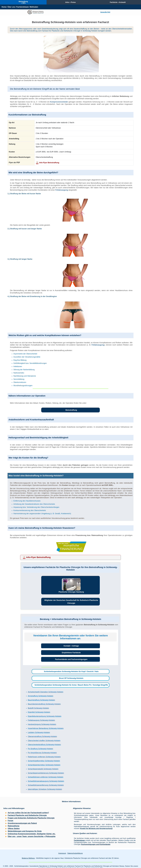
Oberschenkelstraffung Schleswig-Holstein (44, 745)
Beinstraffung (71, 410)
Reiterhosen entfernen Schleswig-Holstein (44, 757)
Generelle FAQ (105, 12)
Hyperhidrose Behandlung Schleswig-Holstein (46, 728)
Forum (10, 821)
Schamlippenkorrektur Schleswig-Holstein (44, 765)
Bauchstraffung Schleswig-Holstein (41, 700)
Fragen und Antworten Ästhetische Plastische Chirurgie (31, 818)
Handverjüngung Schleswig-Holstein (42, 724)
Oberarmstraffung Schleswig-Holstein (42, 736)
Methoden (34, 7)
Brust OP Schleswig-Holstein (71, 678)
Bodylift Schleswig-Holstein (38, 708)
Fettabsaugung (62, 190)
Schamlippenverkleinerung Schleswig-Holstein (46, 773)
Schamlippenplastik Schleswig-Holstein (43, 769)
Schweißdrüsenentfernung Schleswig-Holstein (46, 785)
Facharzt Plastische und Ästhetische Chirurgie (27, 815)
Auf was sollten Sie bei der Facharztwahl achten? (28, 813)
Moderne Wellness (28, 858)
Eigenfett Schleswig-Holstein (39, 712)
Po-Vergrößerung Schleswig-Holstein (42, 753)
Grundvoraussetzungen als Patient (22, 823)
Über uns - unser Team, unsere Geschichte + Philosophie (32, 836)
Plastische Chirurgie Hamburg (71, 592)
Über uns (11, 7)
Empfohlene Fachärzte (71, 653)
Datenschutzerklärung (75, 853)
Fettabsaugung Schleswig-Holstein (41, 720)
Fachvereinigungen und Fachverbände (96, 844)
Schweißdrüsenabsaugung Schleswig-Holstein (46, 781)
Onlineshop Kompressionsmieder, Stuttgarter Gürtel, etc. (32, 834)
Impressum (62, 853)
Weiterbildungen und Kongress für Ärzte (25, 831)
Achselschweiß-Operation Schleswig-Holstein (46, 692)
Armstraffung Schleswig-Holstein (41, 696)
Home (4, 7)
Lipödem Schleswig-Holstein (39, 732)
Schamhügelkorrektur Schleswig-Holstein (44, 761)
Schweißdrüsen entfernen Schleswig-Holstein (46, 777)
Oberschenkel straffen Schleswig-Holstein (44, 741)
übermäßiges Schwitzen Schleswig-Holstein (45, 789)
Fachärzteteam (23, 7)
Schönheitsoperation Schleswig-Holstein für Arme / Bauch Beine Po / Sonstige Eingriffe (71, 685)
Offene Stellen (14, 829)
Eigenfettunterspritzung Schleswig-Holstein (45, 716)
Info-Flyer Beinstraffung (49, 163)
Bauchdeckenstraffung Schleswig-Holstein (44, 704)
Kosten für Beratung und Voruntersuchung (96, 828)
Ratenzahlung (14, 826)
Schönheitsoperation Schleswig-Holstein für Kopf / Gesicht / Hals (71, 671)
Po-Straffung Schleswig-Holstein (40, 749)
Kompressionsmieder (59, 102)
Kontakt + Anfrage (71, 646)
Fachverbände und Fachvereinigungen (71, 659)
